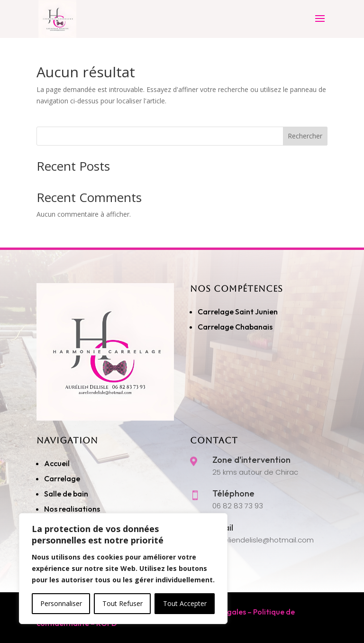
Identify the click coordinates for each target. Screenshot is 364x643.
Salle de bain (66, 494)
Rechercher (305, 136)
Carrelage (62, 478)
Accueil (57, 463)
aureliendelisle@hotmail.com (263, 540)
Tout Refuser (123, 603)
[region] (123, 569)
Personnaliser (61, 603)
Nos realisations (73, 509)
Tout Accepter (185, 603)
